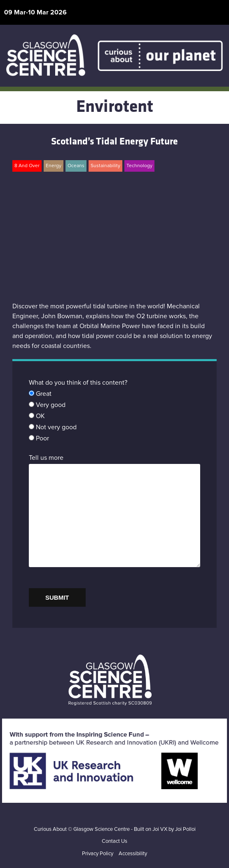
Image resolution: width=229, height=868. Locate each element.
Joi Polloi (185, 829)
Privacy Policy (98, 854)
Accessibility (133, 854)
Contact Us (114, 841)
